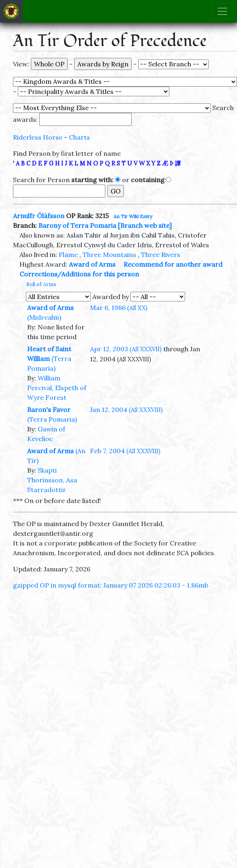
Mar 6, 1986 (119, 308)
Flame (68, 255)
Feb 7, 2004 (125, 451)
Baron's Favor (49, 410)
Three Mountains (109, 255)
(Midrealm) (44, 317)
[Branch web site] (145, 225)
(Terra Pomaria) (52, 419)
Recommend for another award (173, 264)
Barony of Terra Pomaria (77, 225)
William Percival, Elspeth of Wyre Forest (57, 388)
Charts (79, 137)
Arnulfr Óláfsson (39, 216)
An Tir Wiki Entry (133, 216)
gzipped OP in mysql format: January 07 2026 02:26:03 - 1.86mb (111, 585)
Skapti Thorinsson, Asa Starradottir (52, 480)
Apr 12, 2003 (126, 349)
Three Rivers (161, 255)
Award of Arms (92, 264)
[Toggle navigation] (222, 11)
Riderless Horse (38, 137)
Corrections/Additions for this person (79, 274)
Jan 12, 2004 (126, 410)
